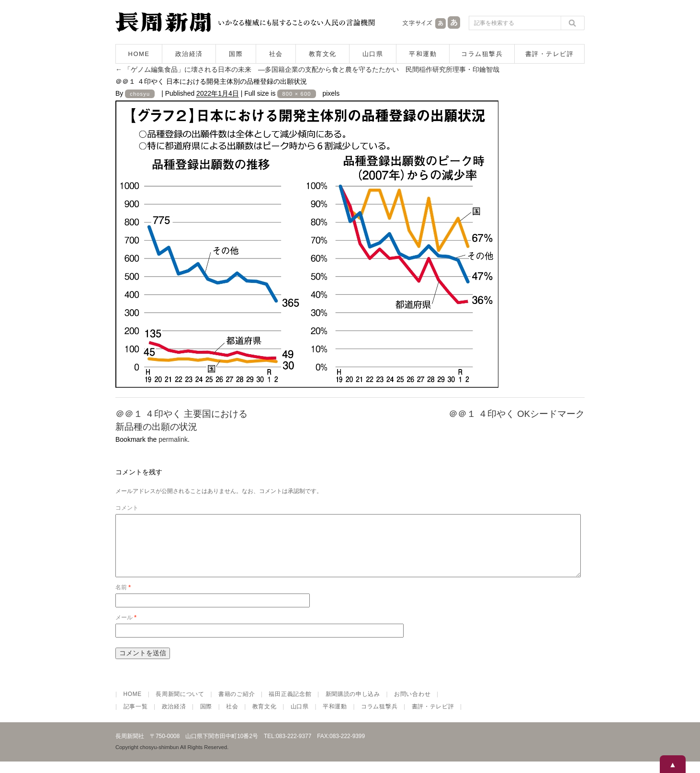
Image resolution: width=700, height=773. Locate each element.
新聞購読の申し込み (353, 706)
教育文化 (323, 54)
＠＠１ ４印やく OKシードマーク (517, 414)
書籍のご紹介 (237, 706)
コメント (127, 508)
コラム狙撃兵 (482, 54)
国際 (236, 54)
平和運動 (423, 54)
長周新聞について (180, 706)
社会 (276, 54)
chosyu (140, 94)
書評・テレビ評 (550, 54)
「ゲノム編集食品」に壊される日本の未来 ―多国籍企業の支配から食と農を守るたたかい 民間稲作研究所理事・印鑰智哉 (307, 69)
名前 (123, 599)
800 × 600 (296, 94)
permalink (173, 439)
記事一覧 (136, 718)
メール (126, 629)
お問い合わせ (412, 706)
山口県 (373, 54)
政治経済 (189, 54)
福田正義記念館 (290, 706)
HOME (139, 54)
